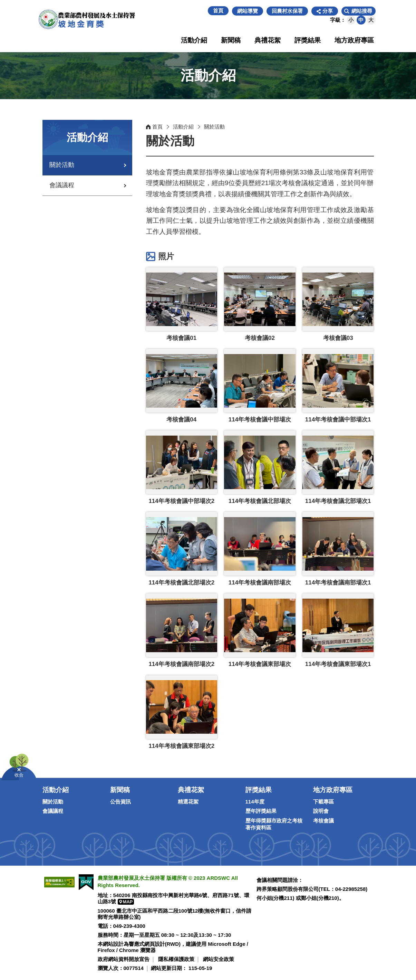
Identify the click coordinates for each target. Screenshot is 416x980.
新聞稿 (231, 40)
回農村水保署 (287, 11)
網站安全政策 (219, 959)
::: (204, 11)
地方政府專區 (354, 40)
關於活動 (62, 165)
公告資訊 (120, 802)
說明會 (321, 811)
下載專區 (323, 802)
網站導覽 (248, 11)
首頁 (218, 11)
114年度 (255, 802)
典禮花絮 (268, 40)
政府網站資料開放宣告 (124, 959)
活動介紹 (194, 40)
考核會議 (323, 821)
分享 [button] (328, 11)
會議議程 (62, 185)
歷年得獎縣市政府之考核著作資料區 (274, 824)
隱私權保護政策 (176, 959)
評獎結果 (308, 40)
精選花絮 (188, 802)
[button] (359, 11)
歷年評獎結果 (261, 811)
